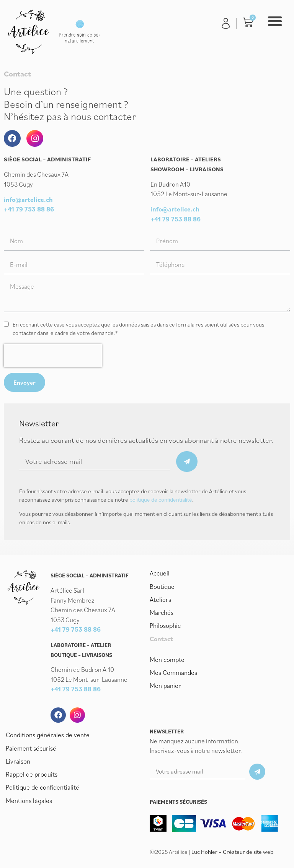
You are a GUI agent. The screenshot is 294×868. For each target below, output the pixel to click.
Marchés (162, 612)
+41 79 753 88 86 (29, 209)
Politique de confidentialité (42, 787)
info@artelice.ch (28, 200)
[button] (275, 21)
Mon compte (167, 659)
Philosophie (165, 625)
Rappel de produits (31, 774)
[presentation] (53, 356)
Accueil (160, 573)
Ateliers (160, 599)
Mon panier (165, 685)
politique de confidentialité (161, 500)
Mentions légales (29, 800)
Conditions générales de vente (47, 735)
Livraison (18, 761)
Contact (161, 638)
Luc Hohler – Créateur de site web (232, 852)
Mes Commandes (173, 672)
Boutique (162, 586)
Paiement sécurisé (31, 748)
